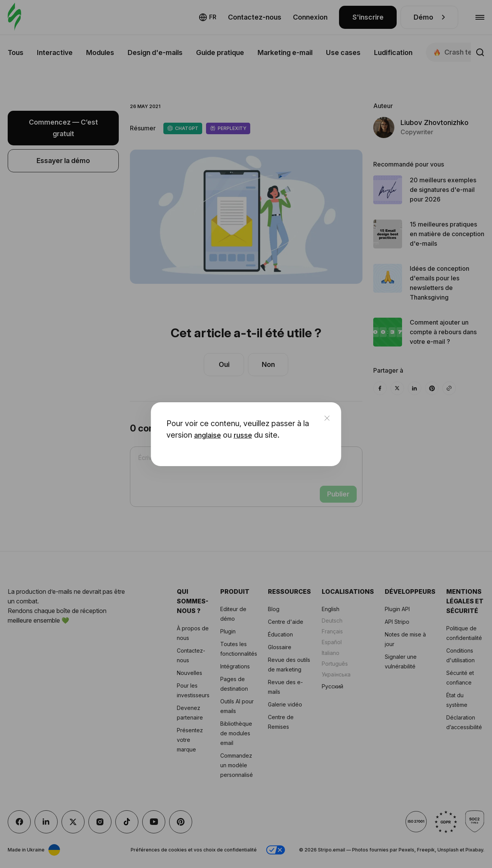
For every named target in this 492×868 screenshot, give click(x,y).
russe (243, 435)
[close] (327, 419)
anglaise (208, 435)
